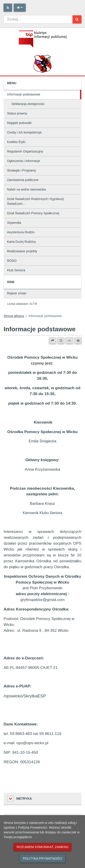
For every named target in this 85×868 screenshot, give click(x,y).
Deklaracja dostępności (28, 104)
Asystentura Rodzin (21, 232)
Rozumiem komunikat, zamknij (42, 847)
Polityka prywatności (42, 858)
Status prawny (17, 113)
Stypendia (14, 223)
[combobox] (38, 19)
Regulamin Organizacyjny (25, 151)
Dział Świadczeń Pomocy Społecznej (33, 213)
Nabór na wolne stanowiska (26, 189)
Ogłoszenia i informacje (24, 161)
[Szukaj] (77, 19)
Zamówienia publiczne (23, 180)
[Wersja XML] (69, 341)
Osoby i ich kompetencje (24, 132)
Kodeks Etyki (16, 142)
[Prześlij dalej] (53, 341)
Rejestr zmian (17, 293)
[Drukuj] (78, 341)
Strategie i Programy (22, 170)
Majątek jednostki (19, 123)
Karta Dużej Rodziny (22, 242)
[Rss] (8, 8)
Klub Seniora (16, 270)
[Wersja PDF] (61, 341)
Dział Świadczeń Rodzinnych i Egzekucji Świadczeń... (35, 201)
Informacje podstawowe (24, 94)
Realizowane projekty (22, 251)
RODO (12, 261)
